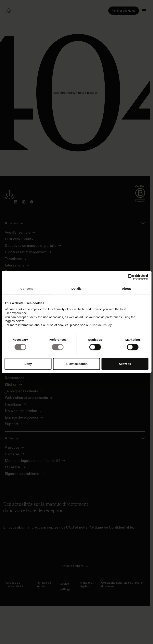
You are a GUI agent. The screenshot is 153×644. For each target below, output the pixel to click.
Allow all (125, 364)
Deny (28, 364)
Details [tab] (77, 289)
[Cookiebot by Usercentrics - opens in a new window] (131, 277)
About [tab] (126, 289)
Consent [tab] (27, 289)
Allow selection (76, 364)
